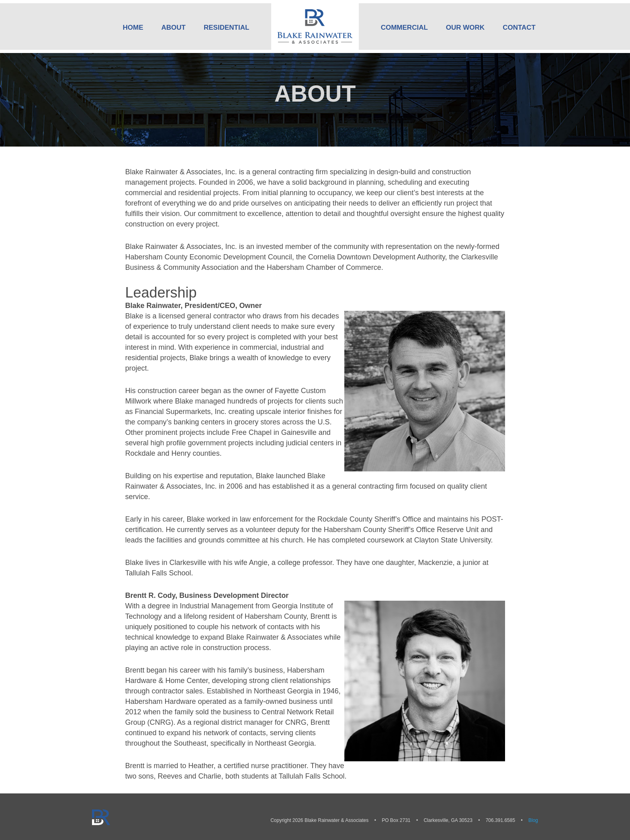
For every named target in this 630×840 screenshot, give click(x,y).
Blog (533, 820)
